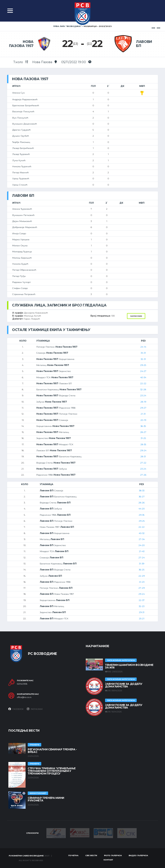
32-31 (143, 359)
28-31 (143, 457)
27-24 (142, 558)
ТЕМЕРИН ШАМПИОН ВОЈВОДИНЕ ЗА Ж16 (129, 666)
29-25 (143, 365)
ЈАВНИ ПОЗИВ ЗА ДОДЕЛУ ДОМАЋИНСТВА (124, 685)
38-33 (142, 491)
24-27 (143, 371)
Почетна (73, 855)
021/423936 (22, 684)
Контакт (108, 860)
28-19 (143, 402)
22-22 (143, 383)
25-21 (142, 619)
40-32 (142, 533)
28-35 (143, 444)
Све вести (91, 855)
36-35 (143, 426)
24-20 (142, 545)
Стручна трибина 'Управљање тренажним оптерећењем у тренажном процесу (52, 771)
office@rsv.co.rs (24, 697)
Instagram (35, 709)
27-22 (143, 463)
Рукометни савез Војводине (26, 856)
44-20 (142, 509)
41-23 (142, 582)
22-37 (142, 600)
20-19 (143, 420)
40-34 (143, 377)
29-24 (143, 450)
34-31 (143, 353)
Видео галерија (138, 855)
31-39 (142, 564)
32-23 (142, 606)
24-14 (143, 347)
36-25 (142, 570)
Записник (136, 316)
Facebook (16, 709)
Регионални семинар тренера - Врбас (52, 751)
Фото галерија (113, 855)
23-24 (143, 396)
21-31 (143, 414)
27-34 (142, 539)
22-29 (142, 576)
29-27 (143, 408)
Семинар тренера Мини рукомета (46, 799)
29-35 (142, 515)
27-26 (143, 475)
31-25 (143, 438)
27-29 (142, 588)
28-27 (143, 432)
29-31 (142, 612)
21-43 (142, 551)
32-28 (143, 390)
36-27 (142, 497)
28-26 (142, 503)
